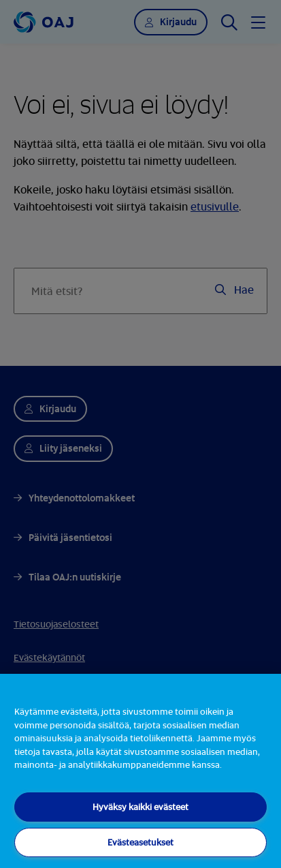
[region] (140, 771)
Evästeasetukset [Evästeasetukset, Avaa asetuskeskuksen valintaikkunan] (140, 842)
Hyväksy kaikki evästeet (140, 807)
